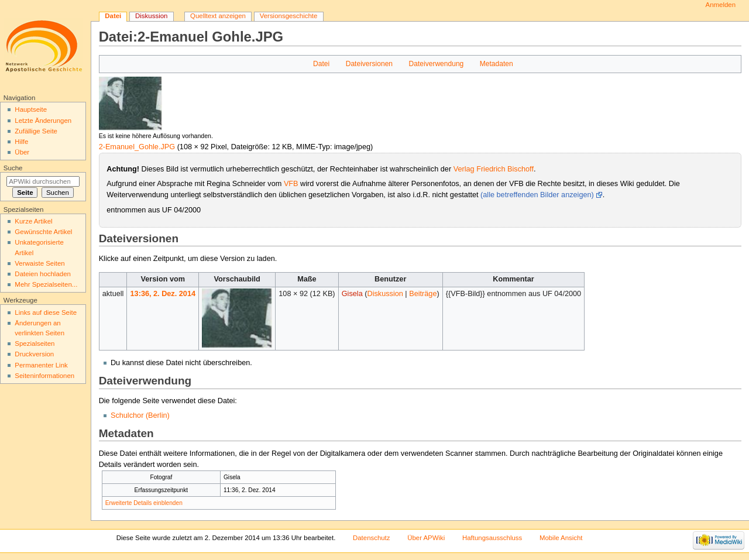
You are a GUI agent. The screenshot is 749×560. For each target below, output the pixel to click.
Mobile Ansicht (561, 538)
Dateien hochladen (43, 274)
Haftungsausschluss (492, 538)
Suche (13, 168)
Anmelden (721, 5)
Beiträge (423, 294)
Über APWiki (426, 538)
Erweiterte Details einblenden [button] (144, 503)
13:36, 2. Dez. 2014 (163, 294)
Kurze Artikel (33, 221)
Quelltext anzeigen (218, 16)
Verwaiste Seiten (39, 263)
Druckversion (34, 354)
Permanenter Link (41, 365)
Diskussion (385, 294)
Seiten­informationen (44, 376)
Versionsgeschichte (289, 16)
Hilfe (21, 142)
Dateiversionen (369, 64)
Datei (321, 64)
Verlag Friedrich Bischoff (494, 169)
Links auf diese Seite (46, 312)
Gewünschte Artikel (43, 232)
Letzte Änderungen (43, 121)
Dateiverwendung (437, 64)
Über (22, 152)
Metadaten (497, 64)
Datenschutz (372, 538)
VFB (291, 184)
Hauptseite (31, 109)
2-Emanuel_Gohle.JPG (137, 147)
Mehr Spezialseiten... (46, 284)
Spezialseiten (35, 343)
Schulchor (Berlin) (140, 415)
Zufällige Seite (36, 131)
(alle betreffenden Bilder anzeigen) (537, 195)
